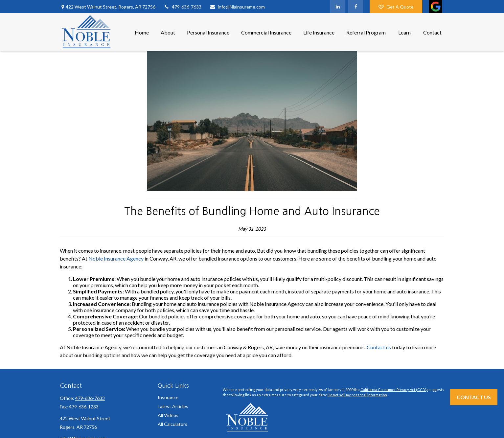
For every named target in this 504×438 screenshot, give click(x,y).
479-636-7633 (183, 7)
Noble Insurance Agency (116, 258)
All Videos (168, 415)
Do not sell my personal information (357, 395)
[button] (142, 32)
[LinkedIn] (338, 7)
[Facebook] (356, 7)
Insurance (168, 397)
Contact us (379, 347)
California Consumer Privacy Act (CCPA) (394, 390)
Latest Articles (173, 406)
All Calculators (172, 424)
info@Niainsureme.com (237, 7)
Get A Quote (396, 7)
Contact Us (474, 397)
